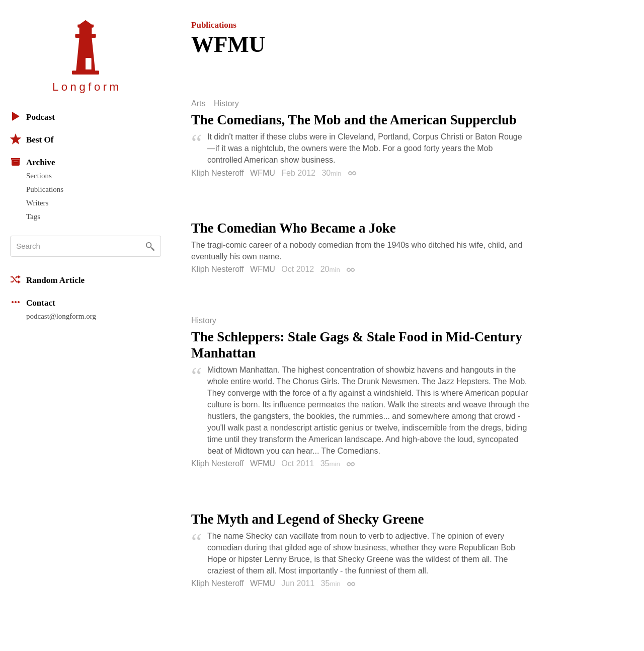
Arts (198, 104)
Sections (39, 176)
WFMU (263, 173)
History (226, 104)
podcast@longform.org (61, 316)
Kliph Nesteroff (218, 173)
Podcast (32, 116)
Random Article (47, 279)
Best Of (32, 139)
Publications (45, 189)
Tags (33, 216)
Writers (37, 203)
